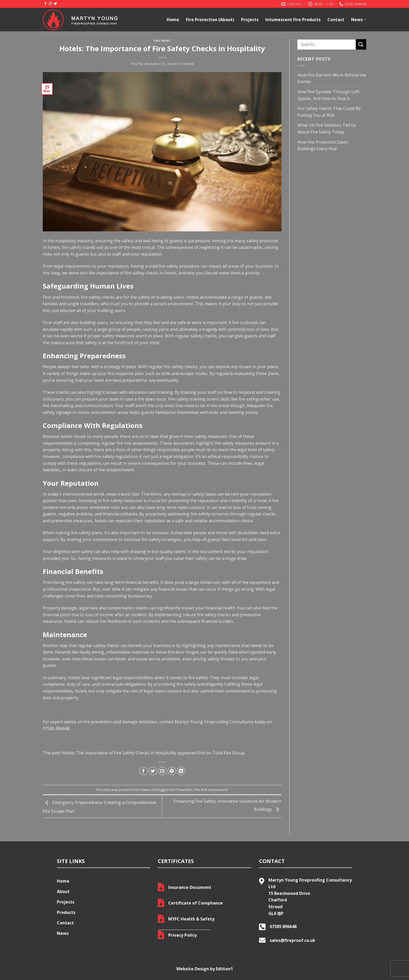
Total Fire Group (228, 753)
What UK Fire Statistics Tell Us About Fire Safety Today (327, 128)
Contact (336, 20)
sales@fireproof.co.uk (293, 940)
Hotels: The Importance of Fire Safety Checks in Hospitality (119, 753)
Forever (187, 64)
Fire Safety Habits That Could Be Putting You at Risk (329, 112)
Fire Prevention (181, 790)
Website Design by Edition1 (205, 969)
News (359, 20)
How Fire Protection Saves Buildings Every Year (323, 145)
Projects (250, 20)
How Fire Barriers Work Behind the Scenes (332, 78)
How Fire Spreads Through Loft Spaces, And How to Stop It (328, 95)
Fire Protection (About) (210, 20)
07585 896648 (56, 729)
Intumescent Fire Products (293, 20)
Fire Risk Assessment (211, 790)
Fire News (162, 41)
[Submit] (361, 44)
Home (173, 20)
